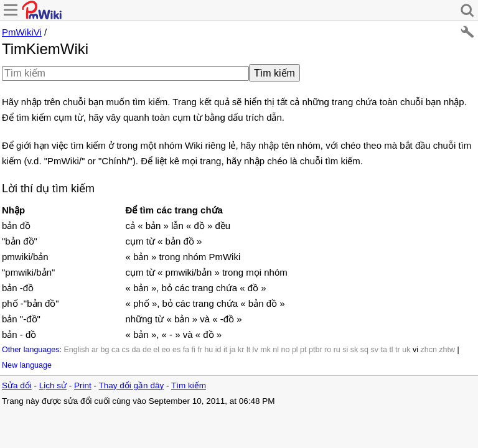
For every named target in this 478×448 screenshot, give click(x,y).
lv (255, 350)
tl (391, 350)
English (76, 350)
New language (27, 365)
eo (166, 350)
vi (415, 350)
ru (337, 350)
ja (233, 350)
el (156, 350)
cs (126, 350)
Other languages (30, 350)
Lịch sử (53, 385)
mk (265, 350)
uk (406, 350)
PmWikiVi (22, 32)
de (147, 350)
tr (398, 350)
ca (115, 350)
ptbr (316, 350)
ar (95, 350)
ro (328, 350)
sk (354, 350)
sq (364, 350)
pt (303, 350)
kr (241, 350)
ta (383, 350)
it (225, 350)
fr (200, 350)
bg (105, 350)
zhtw (447, 350)
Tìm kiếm (189, 385)
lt (248, 350)
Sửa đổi (17, 385)
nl (276, 350)
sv (374, 350)
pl (295, 350)
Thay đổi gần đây (132, 385)
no (286, 350)
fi (194, 350)
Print (83, 385)
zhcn (428, 350)
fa (186, 350)
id (218, 350)
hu (209, 350)
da (136, 350)
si (345, 350)
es (176, 350)
